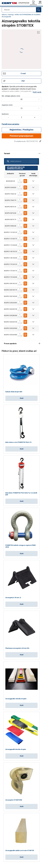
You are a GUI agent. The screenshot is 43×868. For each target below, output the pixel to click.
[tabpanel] (21, 246)
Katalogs (11, 15)
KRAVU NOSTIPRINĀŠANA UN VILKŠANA (27, 15)
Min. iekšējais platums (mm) (11, 96)
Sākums (4, 15)
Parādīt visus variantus (10, 124)
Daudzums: (21, 117)
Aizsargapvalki (6, 17)
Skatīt (22, 398)
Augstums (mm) (7, 105)
